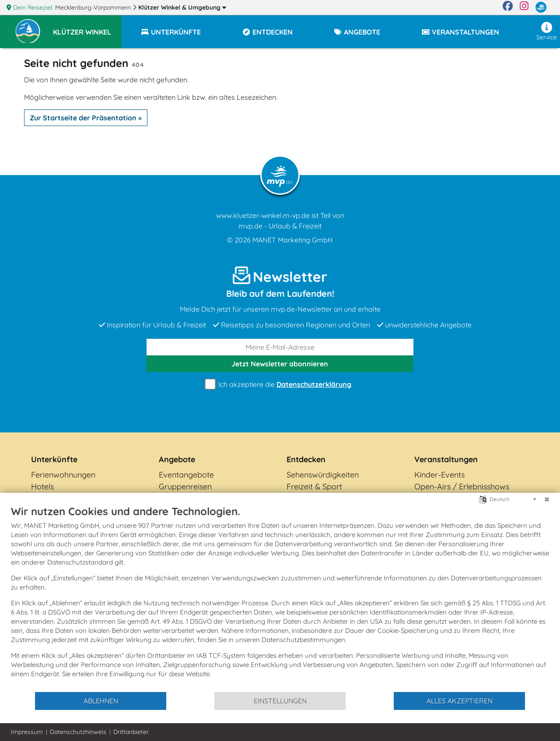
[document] (280, 598)
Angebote (177, 459)
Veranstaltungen (446, 459)
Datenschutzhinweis (78, 732)
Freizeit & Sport (314, 486)
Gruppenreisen (185, 486)
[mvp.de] (541, 7)
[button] (87, 28)
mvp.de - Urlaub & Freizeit (280, 226)
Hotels (42, 486)
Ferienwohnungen (63, 475)
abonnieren (280, 364)
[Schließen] (547, 499)
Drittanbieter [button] (131, 732)
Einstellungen (280, 701)
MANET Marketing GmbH (293, 240)
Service (547, 32)
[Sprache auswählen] (483, 499)
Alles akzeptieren (460, 701)
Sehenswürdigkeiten (323, 475)
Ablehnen (101, 701)
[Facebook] (508, 7)
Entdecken (306, 459)
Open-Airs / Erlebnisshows (462, 486)
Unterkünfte (54, 459)
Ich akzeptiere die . (280, 385)
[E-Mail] (280, 347)
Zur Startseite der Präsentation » (86, 118)
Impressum (27, 732)
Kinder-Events (439, 475)
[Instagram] (524, 7)
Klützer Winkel (182, 7)
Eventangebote (186, 475)
